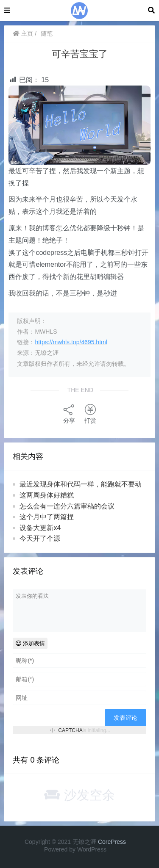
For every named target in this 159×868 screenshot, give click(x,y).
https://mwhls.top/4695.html (71, 342)
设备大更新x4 (40, 528)
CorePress (112, 842)
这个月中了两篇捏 (47, 517)
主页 (23, 33)
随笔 (47, 33)
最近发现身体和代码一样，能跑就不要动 (81, 484)
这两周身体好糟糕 (47, 495)
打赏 (90, 413)
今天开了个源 (40, 538)
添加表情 (30, 643)
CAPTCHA (70, 730)
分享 (69, 413)
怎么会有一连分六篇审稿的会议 (67, 506)
